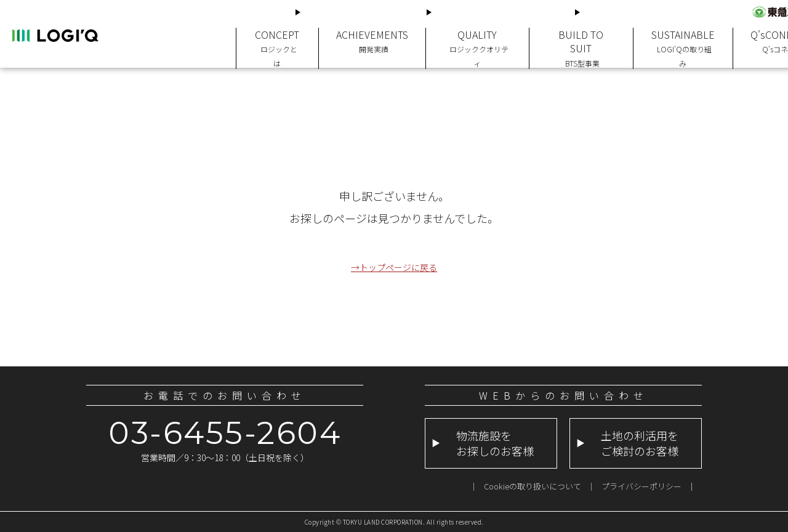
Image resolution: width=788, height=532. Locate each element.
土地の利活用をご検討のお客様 (496, 12)
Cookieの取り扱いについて (533, 486)
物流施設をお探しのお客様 (356, 12)
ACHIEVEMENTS (369, 39)
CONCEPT (276, 39)
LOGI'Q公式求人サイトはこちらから (655, 12)
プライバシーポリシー (641, 486)
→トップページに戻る (394, 267)
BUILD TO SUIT (574, 39)
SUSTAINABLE (674, 39)
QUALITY (472, 39)
